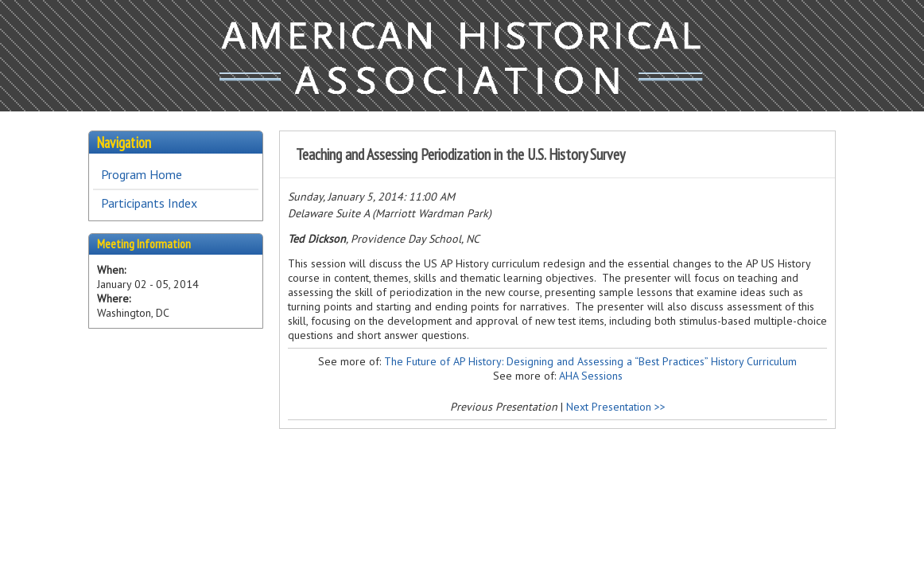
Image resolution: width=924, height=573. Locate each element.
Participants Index (149, 203)
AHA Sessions (591, 376)
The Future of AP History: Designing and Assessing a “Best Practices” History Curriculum (590, 361)
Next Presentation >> (616, 407)
